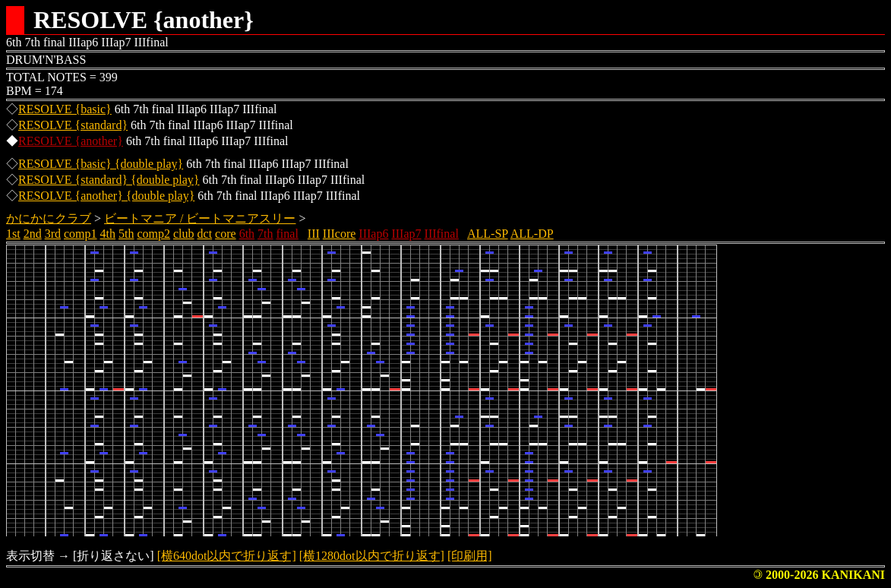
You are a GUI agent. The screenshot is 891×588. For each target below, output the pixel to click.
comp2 (153, 234)
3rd (53, 234)
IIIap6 (373, 234)
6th (247, 234)
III (314, 234)
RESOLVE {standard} (73, 125)
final (288, 234)
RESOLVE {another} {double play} (106, 196)
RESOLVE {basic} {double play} (101, 164)
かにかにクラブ (49, 218)
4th (108, 234)
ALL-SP (488, 234)
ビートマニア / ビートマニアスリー (200, 218)
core (226, 234)
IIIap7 (406, 234)
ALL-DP (532, 234)
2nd (33, 234)
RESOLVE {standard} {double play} (109, 180)
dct (205, 234)
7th (265, 234)
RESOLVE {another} (71, 141)
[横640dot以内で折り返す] (227, 556)
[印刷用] (470, 556)
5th (126, 234)
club (184, 234)
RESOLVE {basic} (65, 109)
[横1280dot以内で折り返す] (372, 556)
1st (13, 234)
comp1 (81, 234)
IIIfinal (442, 234)
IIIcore (340, 234)
